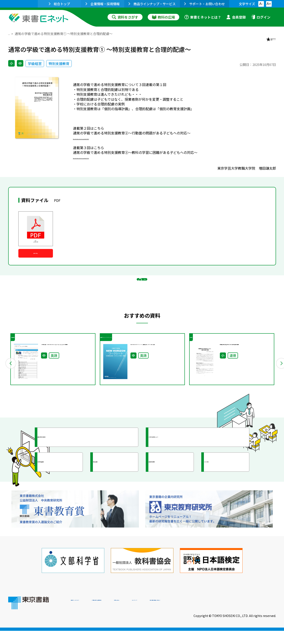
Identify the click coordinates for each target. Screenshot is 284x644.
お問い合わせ (178, 615)
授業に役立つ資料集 (63, 470)
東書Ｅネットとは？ (203, 17)
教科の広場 (163, 17)
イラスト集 (222, 494)
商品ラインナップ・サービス (152, 4)
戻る (142, 308)
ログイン (261, 17)
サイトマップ (211, 615)
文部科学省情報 (60, 494)
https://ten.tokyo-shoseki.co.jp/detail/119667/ (110, 145)
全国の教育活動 (171, 494)
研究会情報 (111, 494)
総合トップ (59, 4)
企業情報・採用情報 (103, 4)
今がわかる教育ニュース (178, 470)
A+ (269, 4)
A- (261, 4)
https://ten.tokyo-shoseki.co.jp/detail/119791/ (110, 164)
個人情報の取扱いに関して (255, 615)
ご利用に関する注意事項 (136, 615)
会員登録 (236, 17)
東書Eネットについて (87, 615)
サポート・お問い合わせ (205, 4)
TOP (12, 34)
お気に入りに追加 (257, 43)
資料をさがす (125, 17)
